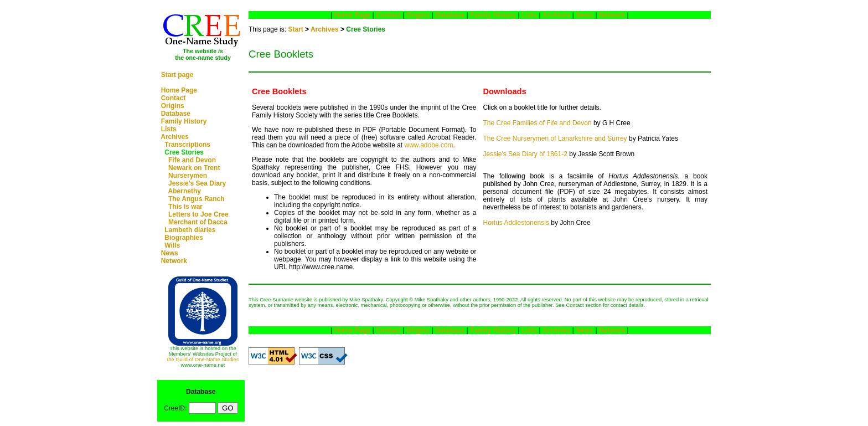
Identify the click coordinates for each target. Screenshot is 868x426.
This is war (185, 207)
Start (295, 29)
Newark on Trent (194, 168)
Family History (184, 121)
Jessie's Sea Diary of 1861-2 (525, 154)
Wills (172, 245)
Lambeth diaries (190, 230)
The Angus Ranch (197, 199)
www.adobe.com (429, 145)
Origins (173, 106)
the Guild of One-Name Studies (203, 360)
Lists (169, 129)
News (170, 253)
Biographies (184, 238)
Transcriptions (187, 145)
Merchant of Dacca (198, 222)
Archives (175, 137)
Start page (177, 75)
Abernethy (185, 191)
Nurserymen (188, 176)
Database (176, 114)
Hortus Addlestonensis (516, 223)
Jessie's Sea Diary (197, 183)
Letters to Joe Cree (198, 214)
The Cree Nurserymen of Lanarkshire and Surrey (555, 138)
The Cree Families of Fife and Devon (538, 123)
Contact (174, 98)
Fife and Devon (192, 160)
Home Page (179, 90)
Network (174, 261)
